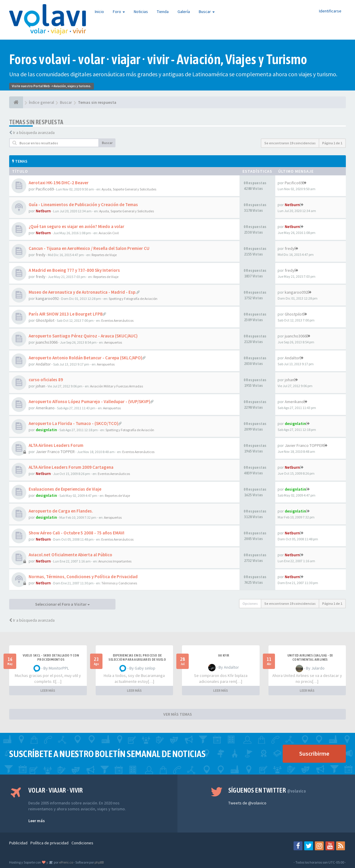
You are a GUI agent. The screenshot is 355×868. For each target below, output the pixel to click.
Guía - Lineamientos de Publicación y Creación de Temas (83, 205)
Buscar (207, 12)
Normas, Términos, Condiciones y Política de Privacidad (83, 577)
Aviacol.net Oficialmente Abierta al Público (70, 555)
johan (40, 386)
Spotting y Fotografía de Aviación (133, 299)
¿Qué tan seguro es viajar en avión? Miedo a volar (76, 226)
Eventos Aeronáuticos (117, 320)
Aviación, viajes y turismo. (73, 86)
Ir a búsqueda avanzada (34, 132)
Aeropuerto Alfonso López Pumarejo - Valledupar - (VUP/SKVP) (89, 401)
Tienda (163, 12)
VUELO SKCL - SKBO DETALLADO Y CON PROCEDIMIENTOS (51, 657)
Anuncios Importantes (115, 561)
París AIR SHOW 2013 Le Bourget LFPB (66, 314)
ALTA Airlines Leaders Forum (56, 445)
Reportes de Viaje (104, 255)
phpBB (99, 862)
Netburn (43, 211)
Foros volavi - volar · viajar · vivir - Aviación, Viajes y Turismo (158, 59)
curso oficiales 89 (46, 380)
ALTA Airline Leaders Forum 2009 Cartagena (71, 467)
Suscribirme (314, 753)
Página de (332, 143)
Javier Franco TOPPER (55, 452)
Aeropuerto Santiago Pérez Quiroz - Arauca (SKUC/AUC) (83, 336)
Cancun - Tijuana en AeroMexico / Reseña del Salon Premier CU (89, 248)
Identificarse (330, 11)
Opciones (250, 603)
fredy (41, 255)
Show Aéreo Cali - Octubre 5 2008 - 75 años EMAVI (76, 533)
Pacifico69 (45, 189)
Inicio (99, 12)
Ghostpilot (45, 320)
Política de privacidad (49, 843)
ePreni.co (66, 862)
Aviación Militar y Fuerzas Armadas (117, 386)
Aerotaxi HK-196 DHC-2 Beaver (59, 183)
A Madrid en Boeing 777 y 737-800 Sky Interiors (74, 270)
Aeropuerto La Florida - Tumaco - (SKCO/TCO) (74, 423)
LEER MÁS (48, 690)
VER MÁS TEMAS (178, 714)
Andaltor (43, 364)
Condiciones (82, 843)
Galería (184, 12)
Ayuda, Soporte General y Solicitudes (129, 189)
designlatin (46, 430)
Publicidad (18, 843)
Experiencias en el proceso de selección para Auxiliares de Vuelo (137, 657)
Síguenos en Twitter (267, 790)
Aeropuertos (113, 342)
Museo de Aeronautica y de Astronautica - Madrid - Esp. (83, 292)
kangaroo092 (47, 298)
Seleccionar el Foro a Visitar (62, 604)
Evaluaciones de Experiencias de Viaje (65, 489)
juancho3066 (47, 342)
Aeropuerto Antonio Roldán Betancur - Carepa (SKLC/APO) (86, 358)
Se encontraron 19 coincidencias (290, 143)
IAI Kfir (224, 655)
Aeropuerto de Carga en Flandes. (61, 511)
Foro (119, 12)
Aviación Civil (109, 233)
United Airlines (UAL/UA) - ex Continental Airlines (310, 657)
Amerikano (45, 408)
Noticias (141, 12)
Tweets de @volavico (247, 803)
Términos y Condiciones (119, 583)
